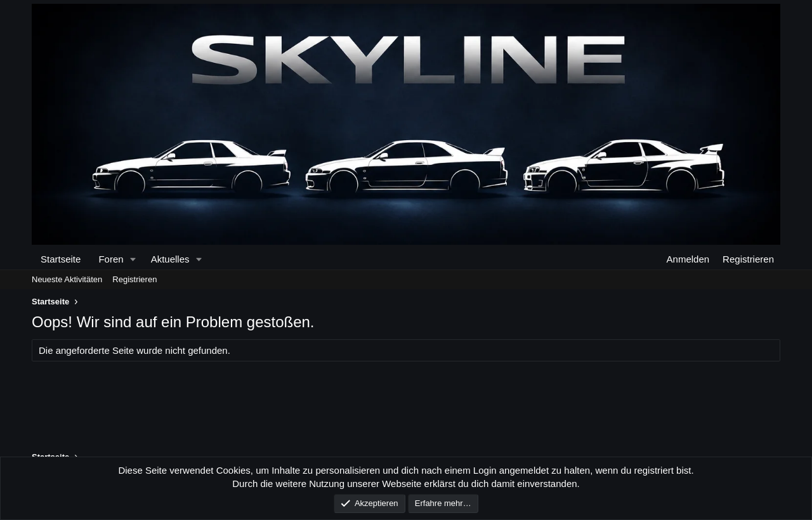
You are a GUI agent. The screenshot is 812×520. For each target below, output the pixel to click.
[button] (133, 259)
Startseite (61, 259)
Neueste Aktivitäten (67, 279)
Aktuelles (170, 259)
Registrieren (134, 279)
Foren (111, 259)
